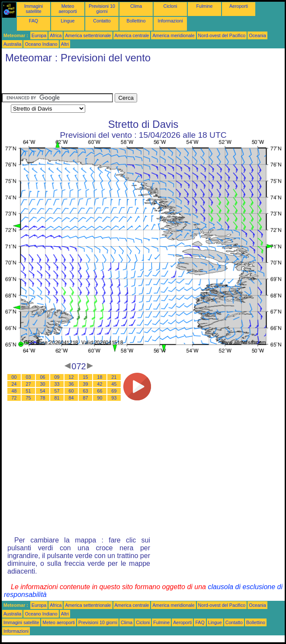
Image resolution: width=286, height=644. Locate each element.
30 (43, 384)
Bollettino (136, 21)
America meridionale (173, 35)
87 (86, 398)
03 (29, 377)
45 (114, 384)
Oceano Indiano (41, 44)
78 (43, 398)
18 (100, 377)
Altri (65, 44)
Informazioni (170, 21)
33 (57, 384)
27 (29, 384)
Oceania (257, 35)
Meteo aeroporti (67, 9)
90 (100, 398)
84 (71, 398)
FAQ (34, 21)
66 (100, 391)
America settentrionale (88, 35)
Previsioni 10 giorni (102, 9)
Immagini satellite (34, 9)
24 (14, 384)
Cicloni (170, 6)
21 (114, 377)
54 (43, 391)
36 (71, 384)
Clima (136, 6)
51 (29, 391)
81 (57, 398)
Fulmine (205, 6)
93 (114, 398)
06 (43, 377)
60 (71, 391)
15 (86, 377)
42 (100, 384)
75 (29, 398)
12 (71, 377)
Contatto (102, 21)
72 (14, 398)
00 (14, 377)
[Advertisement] (103, 80)
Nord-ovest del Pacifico (222, 35)
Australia (12, 44)
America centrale (132, 35)
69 (114, 391)
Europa (39, 35)
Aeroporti (239, 6)
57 (57, 391)
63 (86, 391)
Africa (56, 35)
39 (86, 384)
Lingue (68, 21)
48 (14, 391)
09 (57, 377)
